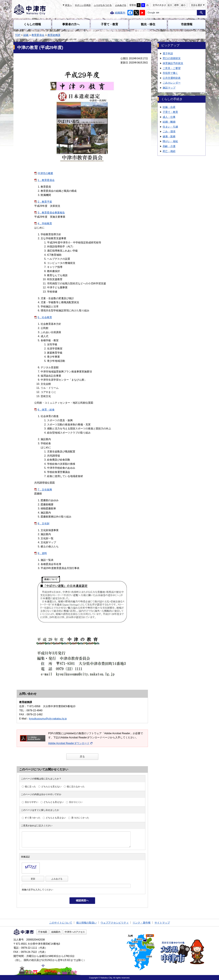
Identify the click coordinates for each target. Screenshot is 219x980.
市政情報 (187, 24)
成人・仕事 (169, 117)
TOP (18, 35)
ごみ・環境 (169, 132)
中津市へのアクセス (75, 932)
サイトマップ (162, 923)
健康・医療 (169, 136)
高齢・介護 (169, 146)
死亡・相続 (169, 151)
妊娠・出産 (169, 107)
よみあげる (121, 5)
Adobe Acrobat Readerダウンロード (70, 743)
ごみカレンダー (172, 83)
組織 (26, 35)
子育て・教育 (109, 24)
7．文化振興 (45, 490)
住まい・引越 (170, 127)
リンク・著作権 (142, 923)
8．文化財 (44, 524)
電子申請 (168, 53)
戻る (82, 757)
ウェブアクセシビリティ (115, 923)
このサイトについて (61, 923)
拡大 (170, 5)
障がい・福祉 (170, 141)
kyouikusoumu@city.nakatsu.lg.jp (48, 719)
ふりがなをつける (103, 5)
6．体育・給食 (46, 410)
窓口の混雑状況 (172, 58)
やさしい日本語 (83, 5)
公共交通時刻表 (172, 78)
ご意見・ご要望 (172, 68)
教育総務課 (54, 35)
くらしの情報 (32, 24)
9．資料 (42, 553)
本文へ (68, 5)
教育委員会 (38, 35)
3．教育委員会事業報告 (51, 213)
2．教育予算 (45, 202)
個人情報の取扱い (86, 923)
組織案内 (56, 932)
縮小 (183, 5)
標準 (177, 5)
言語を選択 (197, 5)
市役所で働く (170, 73)
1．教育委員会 (46, 180)
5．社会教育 (45, 317)
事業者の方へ (71, 24)
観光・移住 (148, 24)
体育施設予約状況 (173, 63)
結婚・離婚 (169, 122)
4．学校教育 (45, 223)
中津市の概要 (45, 173)
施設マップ (169, 88)
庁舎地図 (43, 932)
